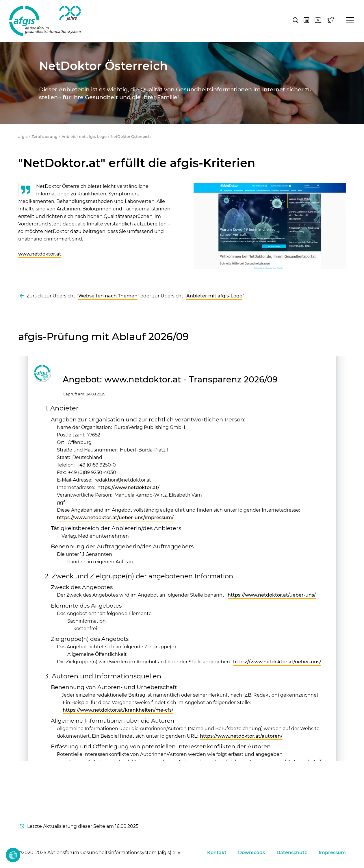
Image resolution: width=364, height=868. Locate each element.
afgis (45, 21)
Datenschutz (292, 853)
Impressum (332, 853)
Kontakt (217, 853)
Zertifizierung (44, 137)
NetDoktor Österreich (131, 137)
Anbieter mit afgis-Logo (84, 137)
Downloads (251, 853)
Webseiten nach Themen (108, 296)
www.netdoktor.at (40, 254)
